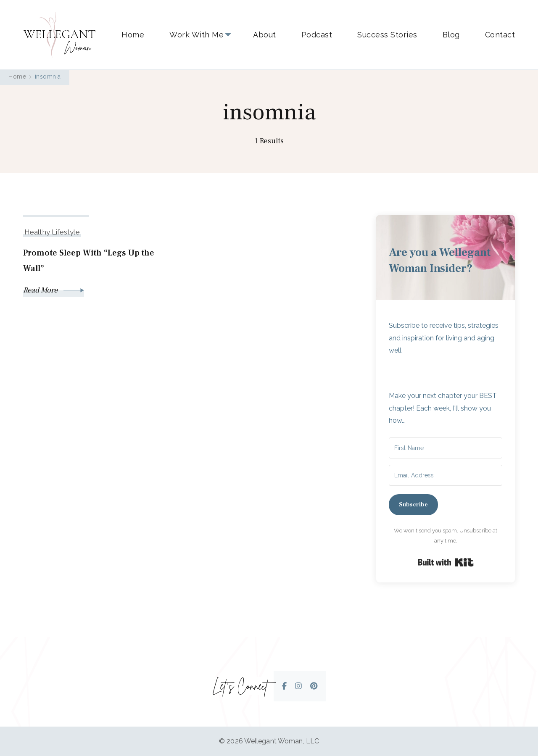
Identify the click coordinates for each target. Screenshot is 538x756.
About (265, 35)
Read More (54, 290)
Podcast (317, 35)
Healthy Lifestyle (52, 232)
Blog (451, 35)
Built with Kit (446, 562)
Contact (500, 35)
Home (133, 35)
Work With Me (196, 35)
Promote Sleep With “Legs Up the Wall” (89, 261)
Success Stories (387, 35)
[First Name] (446, 448)
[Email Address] (446, 475)
